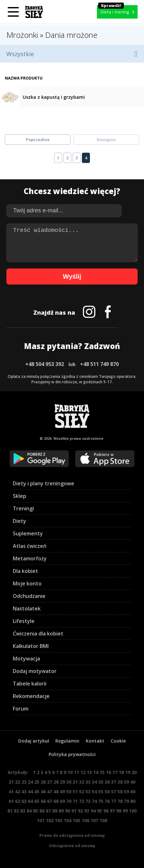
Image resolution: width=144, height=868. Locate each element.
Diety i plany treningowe (44, 483)
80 (133, 801)
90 (68, 811)
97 (112, 811)
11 (76, 772)
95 (100, 811)
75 (101, 801)
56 (107, 791)
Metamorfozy (30, 558)
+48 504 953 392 (45, 364)
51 (75, 791)
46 (43, 791)
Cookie (118, 741)
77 (114, 801)
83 (23, 811)
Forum (21, 709)
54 (94, 791)
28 (56, 782)
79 (126, 801)
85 (36, 811)
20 (134, 772)
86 (42, 811)
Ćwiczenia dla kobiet (38, 634)
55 (101, 791)
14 (96, 772)
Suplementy (28, 533)
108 (103, 820)
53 (88, 791)
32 (82, 782)
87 (48, 811)
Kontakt (95, 741)
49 (62, 791)
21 (11, 782)
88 (55, 811)
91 (74, 811)
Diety (20, 521)
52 (82, 791)
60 (133, 791)
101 (41, 820)
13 (89, 772)
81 (10, 811)
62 (18, 801)
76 (107, 801)
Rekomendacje (31, 696)
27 (50, 782)
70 (69, 801)
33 (88, 782)
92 (80, 811)
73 (88, 801)
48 (56, 791)
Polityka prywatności (72, 754)
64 (30, 801)
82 (16, 811)
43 (24, 791)
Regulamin (67, 741)
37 (114, 782)
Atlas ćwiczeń (30, 546)
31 (75, 782)
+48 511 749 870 (99, 364)
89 (61, 811)
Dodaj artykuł (34, 741)
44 (30, 791)
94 (93, 811)
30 (69, 782)
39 (126, 782)
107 (94, 820)
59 (126, 791)
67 (50, 801)
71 (75, 801)
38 (120, 782)
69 (62, 801)
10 (70, 772)
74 (94, 801)
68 (56, 801)
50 (69, 791)
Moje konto (27, 583)
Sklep (20, 496)
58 (120, 791)
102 (50, 820)
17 (115, 772)
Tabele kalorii (30, 684)
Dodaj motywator (35, 671)
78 (120, 801)
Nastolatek (27, 608)
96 (106, 811)
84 (29, 811)
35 (101, 782)
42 (18, 791)
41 (11, 791)
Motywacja (26, 659)
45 (37, 791)
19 (128, 772)
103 (59, 820)
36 (107, 782)
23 (24, 782)
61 (11, 801)
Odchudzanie (29, 596)
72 (82, 801)
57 (114, 791)
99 (125, 811)
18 (121, 772)
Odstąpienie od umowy (72, 846)
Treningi (23, 508)
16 (108, 772)
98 (119, 811)
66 (43, 801)
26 (43, 782)
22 (18, 782)
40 (133, 782)
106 (85, 820)
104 (68, 820)
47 (50, 791)
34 (94, 782)
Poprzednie (38, 140)
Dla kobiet (25, 571)
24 (30, 782)
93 (87, 811)
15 (102, 772)
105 (76, 820)
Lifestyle (24, 621)
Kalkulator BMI (31, 646)
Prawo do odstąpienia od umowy (72, 835)
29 (62, 782)
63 (24, 801)
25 (37, 782)
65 (37, 801)
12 (83, 772)
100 (133, 811)
